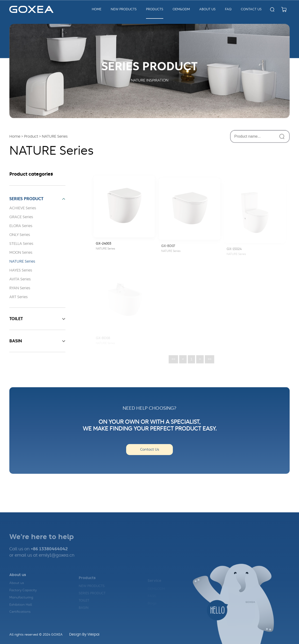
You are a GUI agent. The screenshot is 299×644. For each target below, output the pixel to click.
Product (31, 137)
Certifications (20, 616)
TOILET (84, 604)
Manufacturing (21, 602)
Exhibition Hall (21, 609)
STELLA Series (21, 244)
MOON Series (21, 253)
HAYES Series (21, 270)
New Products (124, 9)
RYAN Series (20, 288)
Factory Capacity (23, 595)
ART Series (19, 297)
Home (97, 9)
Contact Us (150, 450)
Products (155, 9)
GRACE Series (21, 217)
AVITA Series (20, 279)
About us (17, 588)
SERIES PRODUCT (92, 597)
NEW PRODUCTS (92, 590)
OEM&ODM (181, 9)
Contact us (251, 9)
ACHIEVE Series (23, 208)
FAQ (228, 9)
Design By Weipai (84, 634)
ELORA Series (21, 226)
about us (207, 9)
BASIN (84, 611)
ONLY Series (20, 235)
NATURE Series (22, 261)
